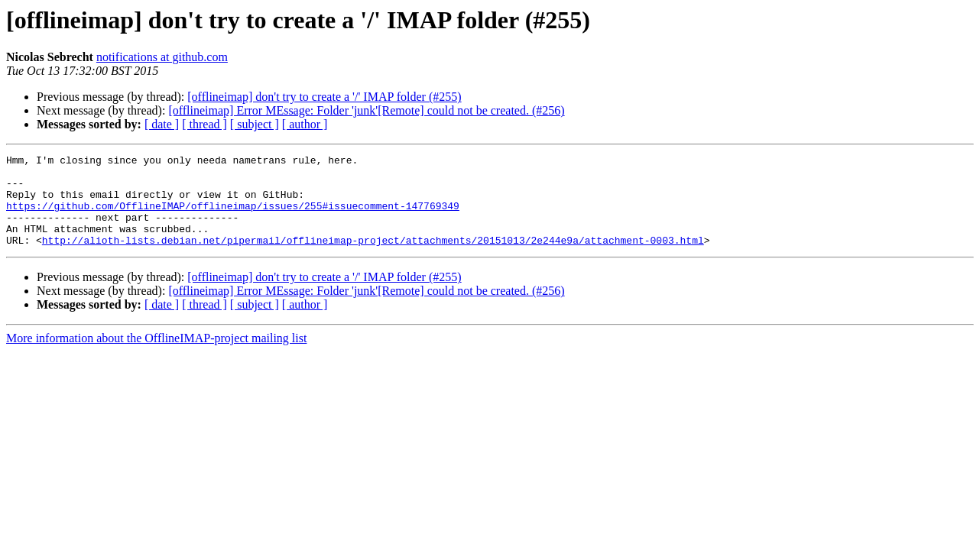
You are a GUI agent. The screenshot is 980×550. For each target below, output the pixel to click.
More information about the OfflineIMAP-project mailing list (156, 356)
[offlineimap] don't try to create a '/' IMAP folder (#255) (324, 97)
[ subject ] (255, 124)
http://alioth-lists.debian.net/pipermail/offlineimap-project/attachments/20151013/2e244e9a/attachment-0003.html (373, 258)
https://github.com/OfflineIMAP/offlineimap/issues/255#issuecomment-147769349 (233, 217)
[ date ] (162, 124)
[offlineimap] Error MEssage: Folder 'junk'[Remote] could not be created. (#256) (366, 110)
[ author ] (305, 124)
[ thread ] (204, 124)
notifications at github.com (162, 57)
